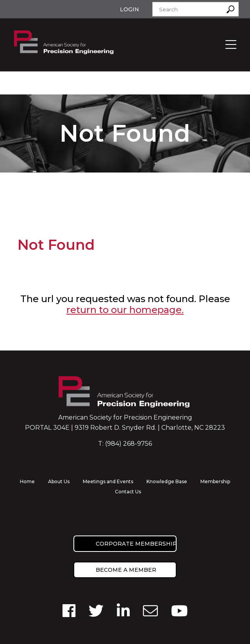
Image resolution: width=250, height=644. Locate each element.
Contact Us (128, 492)
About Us (59, 481)
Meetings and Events (108, 481)
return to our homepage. (125, 310)
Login (129, 9)
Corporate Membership (136, 544)
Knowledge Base (167, 481)
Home (27, 481)
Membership (215, 481)
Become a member (126, 570)
